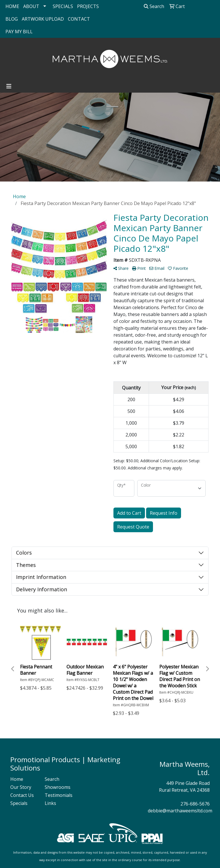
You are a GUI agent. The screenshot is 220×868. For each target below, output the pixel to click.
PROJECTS (88, 6)
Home (17, 779)
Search (154, 6)
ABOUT (31, 6)
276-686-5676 (195, 804)
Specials (19, 803)
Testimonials (58, 795)
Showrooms (58, 787)
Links (50, 803)
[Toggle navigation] (9, 86)
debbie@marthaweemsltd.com (180, 811)
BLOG (12, 19)
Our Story (21, 787)
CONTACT (79, 19)
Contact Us (22, 795)
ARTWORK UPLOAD (43, 19)
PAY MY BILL (19, 32)
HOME (12, 6)
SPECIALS (63, 6)
